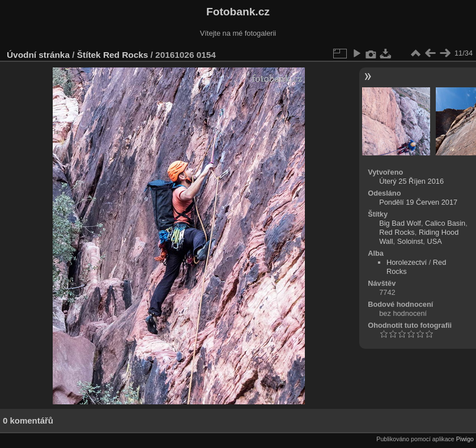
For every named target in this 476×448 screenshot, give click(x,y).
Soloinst (410, 241)
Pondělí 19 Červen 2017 (418, 202)
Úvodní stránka (38, 55)
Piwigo (465, 439)
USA (434, 241)
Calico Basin (445, 223)
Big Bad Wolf (400, 223)
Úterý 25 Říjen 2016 (411, 181)
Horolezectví (407, 262)
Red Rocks (126, 55)
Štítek (89, 55)
